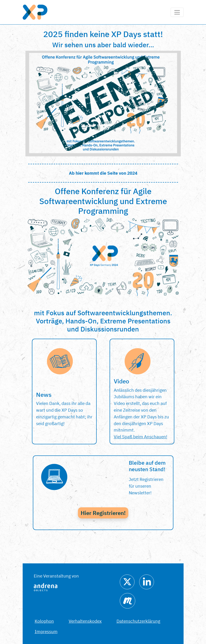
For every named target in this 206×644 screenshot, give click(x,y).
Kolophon (44, 621)
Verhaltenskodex (85, 621)
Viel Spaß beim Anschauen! (140, 437)
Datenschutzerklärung (138, 621)
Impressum (46, 631)
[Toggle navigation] (177, 12)
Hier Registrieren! (103, 513)
